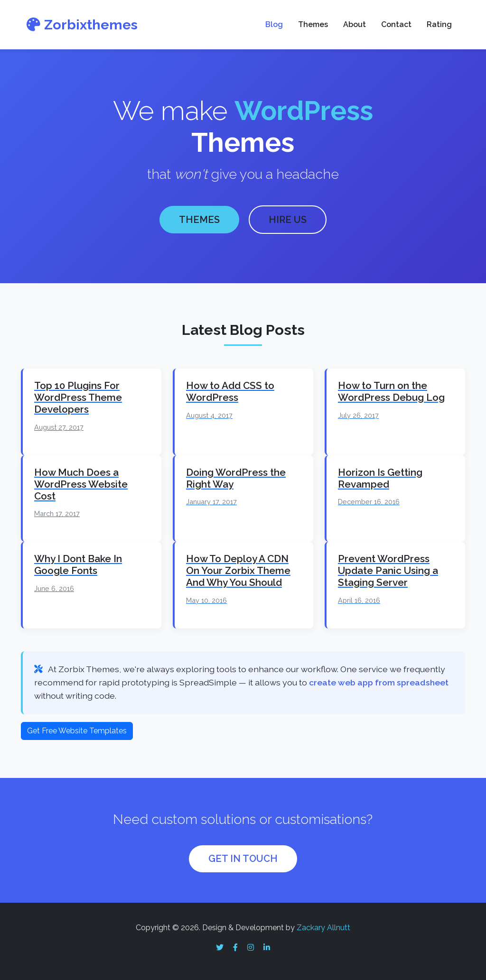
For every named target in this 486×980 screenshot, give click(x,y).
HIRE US (288, 220)
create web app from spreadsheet (379, 682)
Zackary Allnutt (323, 928)
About (355, 24)
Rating (439, 24)
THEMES (199, 220)
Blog (274, 24)
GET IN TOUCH (243, 859)
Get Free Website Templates (77, 731)
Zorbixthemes (82, 25)
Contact (396, 24)
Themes (313, 24)
